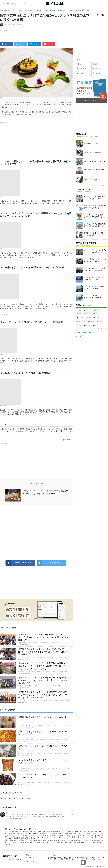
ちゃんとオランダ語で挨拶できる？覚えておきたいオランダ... (95, 225)
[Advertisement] (37, 533)
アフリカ (96, 73)
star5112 (4, 98)
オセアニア (97, 69)
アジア (80, 73)
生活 (89, 318)
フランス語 (81, 321)
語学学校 (97, 310)
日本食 (99, 321)
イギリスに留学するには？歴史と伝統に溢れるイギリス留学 (95, 269)
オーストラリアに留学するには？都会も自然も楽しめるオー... (95, 278)
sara (8, 813)
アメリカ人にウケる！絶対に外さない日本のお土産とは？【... (95, 207)
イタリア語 (88, 310)
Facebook (28, 859)
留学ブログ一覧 (30, 861)
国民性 (86, 314)
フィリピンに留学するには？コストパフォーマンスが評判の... (95, 296)
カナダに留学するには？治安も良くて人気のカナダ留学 (95, 260)
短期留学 (91, 321)
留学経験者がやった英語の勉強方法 (95, 171)
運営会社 (28, 855)
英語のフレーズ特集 (91, 180)
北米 (80, 64)
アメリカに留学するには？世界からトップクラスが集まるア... (95, 251)
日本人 (97, 318)
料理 (95, 325)
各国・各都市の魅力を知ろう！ (95, 162)
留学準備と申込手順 (91, 143)
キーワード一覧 (102, 328)
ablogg (18, 859)
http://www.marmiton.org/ (13, 818)
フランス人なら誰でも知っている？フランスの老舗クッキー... (95, 216)
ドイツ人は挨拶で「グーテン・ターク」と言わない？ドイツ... (95, 234)
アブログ (79, 336)
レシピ (17, 799)
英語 (79, 310)
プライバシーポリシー (32, 857)
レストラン (81, 318)
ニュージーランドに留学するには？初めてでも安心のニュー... (95, 287)
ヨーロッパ (82, 69)
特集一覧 (104, 185)
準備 (79, 325)
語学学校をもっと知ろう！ (93, 153)
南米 (95, 64)
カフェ (94, 314)
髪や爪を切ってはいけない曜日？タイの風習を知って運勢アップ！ (95, 198)
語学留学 (87, 325)
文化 (79, 314)
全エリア (81, 59)
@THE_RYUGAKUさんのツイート (86, 332)
